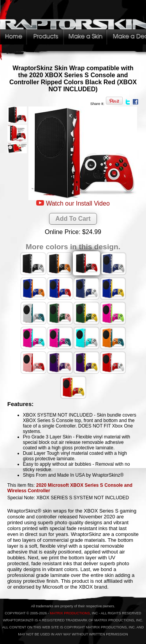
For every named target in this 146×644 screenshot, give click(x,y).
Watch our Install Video (78, 203)
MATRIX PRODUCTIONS (70, 613)
